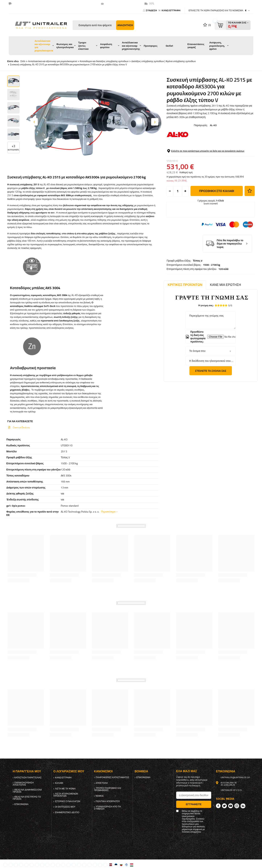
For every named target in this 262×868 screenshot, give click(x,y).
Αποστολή (102, 783)
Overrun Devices (21, 427)
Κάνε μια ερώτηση (225, 285)
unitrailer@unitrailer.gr (121, 4)
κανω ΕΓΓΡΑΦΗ (171, 10)
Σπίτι (23, 61)
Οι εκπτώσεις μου (65, 807)
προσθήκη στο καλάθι (217, 210)
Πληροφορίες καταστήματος (112, 777)
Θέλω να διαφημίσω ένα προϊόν (27, 791)
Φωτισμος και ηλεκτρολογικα (65, 46)
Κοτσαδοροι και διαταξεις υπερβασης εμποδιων (104, 61)
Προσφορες (151, 46)
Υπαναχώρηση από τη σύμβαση (107, 808)
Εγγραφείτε (194, 804)
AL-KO (213, 125)
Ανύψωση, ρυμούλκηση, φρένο (217, 46)
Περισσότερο (108, 512)
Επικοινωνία (21, 804)
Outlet (169, 46)
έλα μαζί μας (187, 771)
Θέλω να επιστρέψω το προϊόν (27, 798)
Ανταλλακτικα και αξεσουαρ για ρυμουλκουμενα (44, 46)
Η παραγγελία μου (27, 771)
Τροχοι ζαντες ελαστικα (83, 46)
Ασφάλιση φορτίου (106, 46)
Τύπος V (198, 150)
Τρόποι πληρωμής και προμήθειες (108, 789)
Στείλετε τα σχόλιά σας (211, 371)
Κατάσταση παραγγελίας (28, 778)
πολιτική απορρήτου (108, 801)
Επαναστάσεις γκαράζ (196, 46)
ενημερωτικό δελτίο (67, 812)
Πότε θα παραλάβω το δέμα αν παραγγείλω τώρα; (230, 263)
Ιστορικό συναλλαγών (68, 801)
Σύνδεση (152, 10)
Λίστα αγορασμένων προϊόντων (66, 795)
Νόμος (100, 796)
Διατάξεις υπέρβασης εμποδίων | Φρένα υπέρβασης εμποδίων (164, 61)
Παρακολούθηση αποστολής (23, 784)
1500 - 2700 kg (212, 154)
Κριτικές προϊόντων (185, 285)
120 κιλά (223, 158)
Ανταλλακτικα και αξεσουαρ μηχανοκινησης (131, 46)
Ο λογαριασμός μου (69, 771)
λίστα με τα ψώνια (65, 789)
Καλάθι (59, 783)
